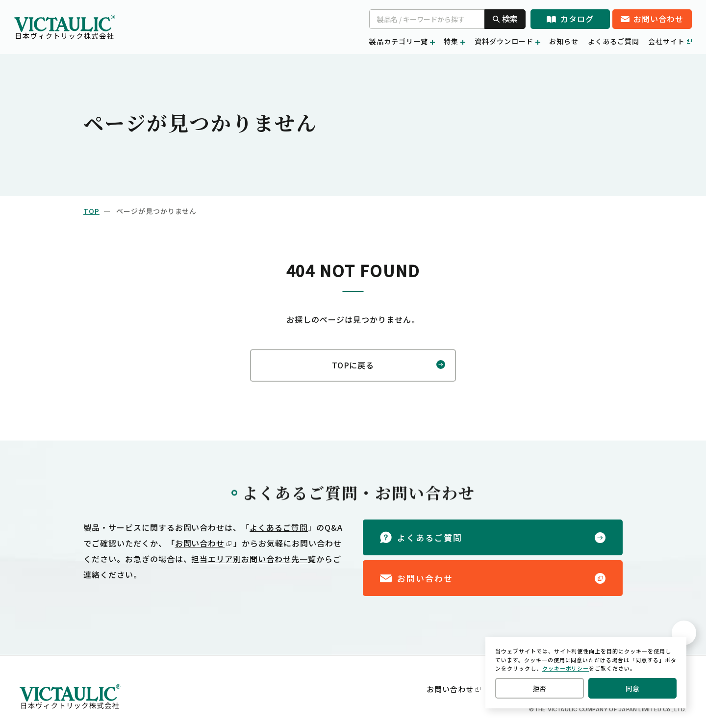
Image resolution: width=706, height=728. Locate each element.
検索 (505, 19)
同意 (632, 689)
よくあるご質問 (614, 41)
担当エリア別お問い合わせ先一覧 (253, 557)
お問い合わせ (203, 541)
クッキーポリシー (566, 671)
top (91, 211)
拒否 (539, 689)
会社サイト (670, 41)
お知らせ (564, 41)
